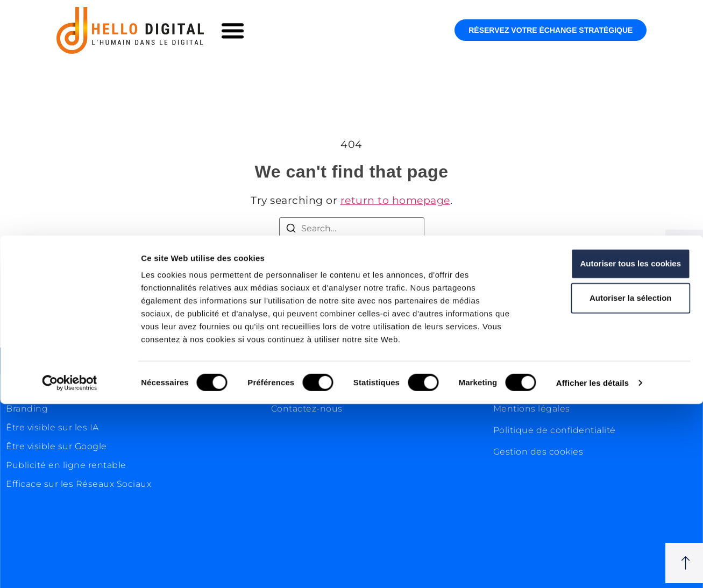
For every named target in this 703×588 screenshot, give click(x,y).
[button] (233, 31)
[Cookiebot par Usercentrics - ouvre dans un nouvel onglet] (70, 567)
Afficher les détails (592, 567)
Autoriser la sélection (613, 482)
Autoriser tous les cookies (613, 447)
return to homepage (395, 200)
